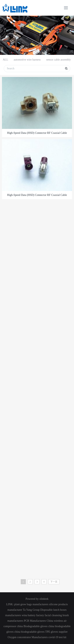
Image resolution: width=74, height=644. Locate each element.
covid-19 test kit (57, 637)
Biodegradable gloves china (39, 626)
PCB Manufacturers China (39, 621)
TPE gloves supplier (56, 632)
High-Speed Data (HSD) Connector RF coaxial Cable (37, 133)
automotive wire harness (27, 60)
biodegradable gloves (33, 632)
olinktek (44, 599)
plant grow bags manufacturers (31, 604)
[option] (37, 35)
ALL (5, 60)
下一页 (54, 582)
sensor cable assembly (58, 60)
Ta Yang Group (31, 610)
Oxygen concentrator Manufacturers (28, 637)
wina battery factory (33, 615)
